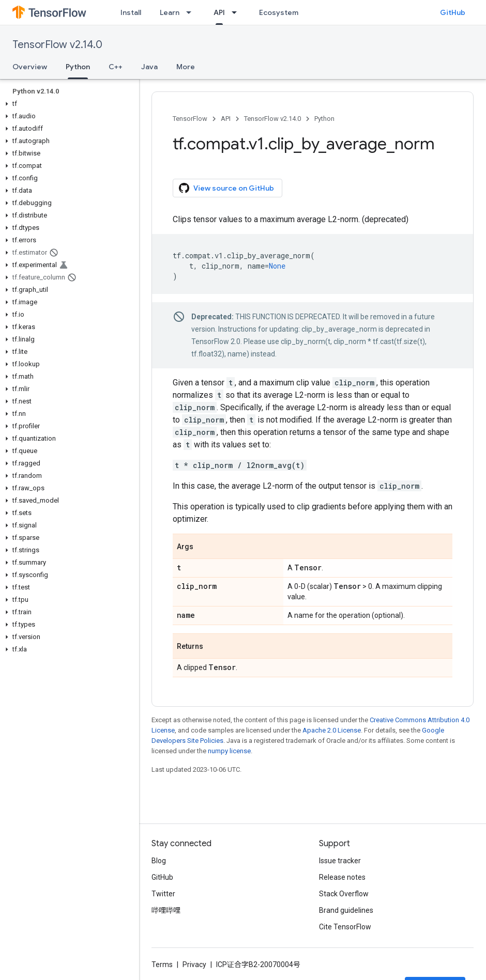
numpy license (229, 751)
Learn (170, 12)
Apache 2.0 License (332, 730)
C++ (116, 67)
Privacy (194, 965)
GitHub (453, 12)
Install (131, 12)
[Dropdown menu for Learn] (192, 12)
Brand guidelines (346, 910)
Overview (30, 67)
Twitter (163, 894)
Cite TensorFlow (345, 927)
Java (149, 67)
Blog (159, 861)
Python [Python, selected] (78, 67)
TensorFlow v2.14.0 (57, 45)
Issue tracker (340, 861)
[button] (67, 104)
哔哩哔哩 (166, 910)
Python (324, 119)
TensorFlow (190, 119)
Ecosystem (279, 12)
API (226, 119)
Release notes (342, 877)
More (186, 67)
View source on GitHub (226, 188)
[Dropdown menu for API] (237, 12)
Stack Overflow (344, 894)
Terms (162, 965)
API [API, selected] (219, 12)
